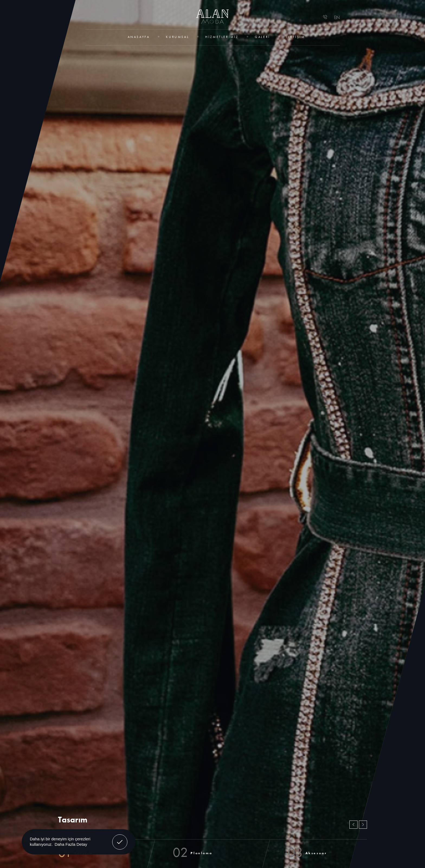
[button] (353, 825)
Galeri (263, 37)
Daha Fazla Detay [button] (71, 844)
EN (337, 17)
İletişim (296, 37)
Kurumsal (177, 37)
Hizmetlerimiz (222, 37)
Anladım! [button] (120, 838)
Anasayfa (139, 37)
